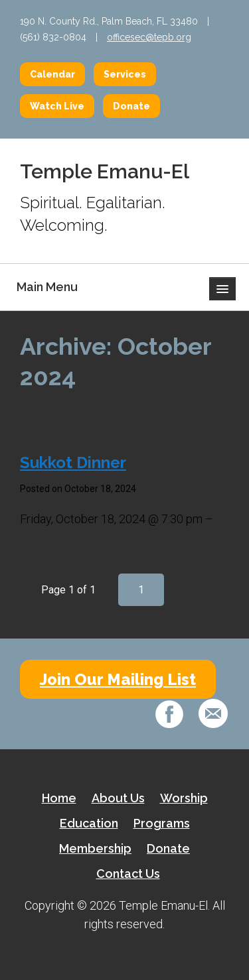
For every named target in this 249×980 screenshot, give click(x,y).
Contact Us (128, 874)
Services (125, 74)
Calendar (52, 74)
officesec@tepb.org (149, 37)
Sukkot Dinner (73, 462)
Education (89, 823)
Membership (95, 848)
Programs (162, 823)
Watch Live (57, 106)
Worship (184, 798)
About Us (118, 798)
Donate (131, 106)
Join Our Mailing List (118, 679)
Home (59, 798)
